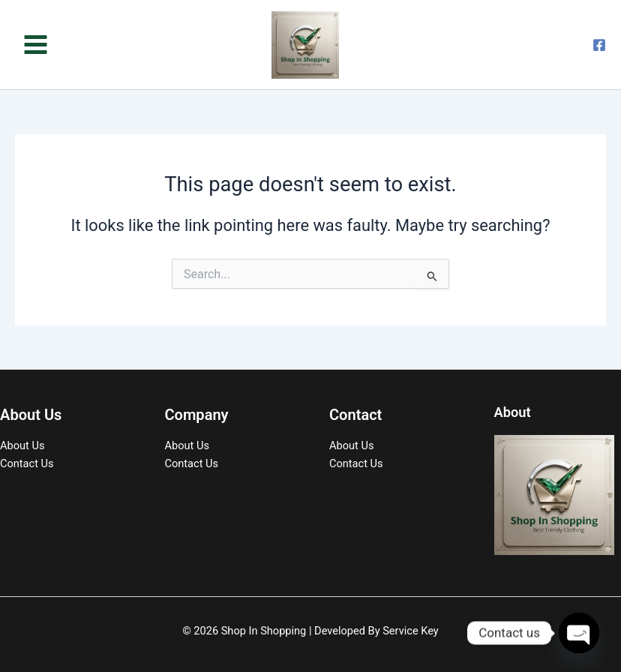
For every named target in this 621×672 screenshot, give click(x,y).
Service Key (411, 631)
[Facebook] (599, 45)
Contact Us (27, 463)
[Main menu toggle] (36, 45)
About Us (22, 445)
